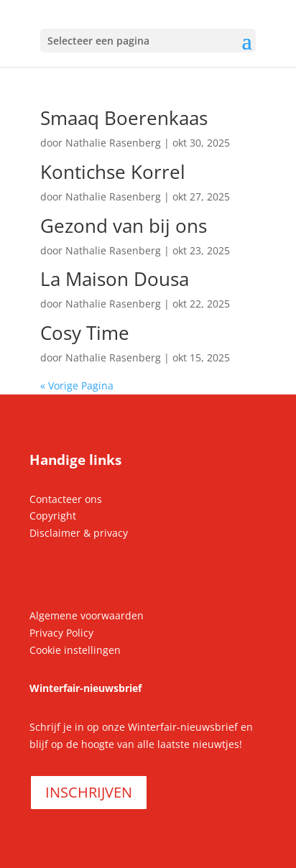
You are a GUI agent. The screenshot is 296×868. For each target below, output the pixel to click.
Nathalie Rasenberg (113, 143)
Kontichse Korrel (113, 172)
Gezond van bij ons (124, 226)
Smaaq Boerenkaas (124, 118)
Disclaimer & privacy (79, 533)
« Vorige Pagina (77, 385)
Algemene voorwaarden (87, 615)
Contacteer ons (66, 499)
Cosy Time (85, 333)
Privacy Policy (61, 633)
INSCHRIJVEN (89, 792)
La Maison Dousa (115, 279)
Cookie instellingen (75, 650)
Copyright (53, 516)
